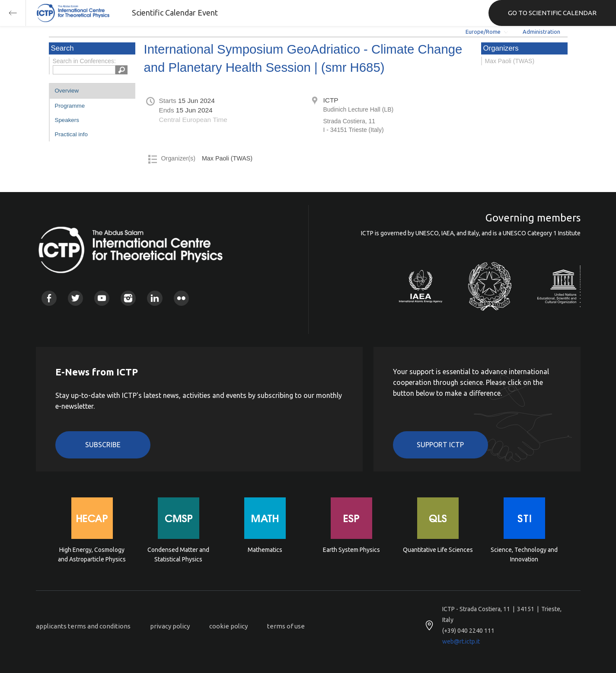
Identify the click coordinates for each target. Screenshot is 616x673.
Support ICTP (440, 445)
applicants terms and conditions (83, 626)
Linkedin (155, 298)
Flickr (181, 298)
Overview (67, 91)
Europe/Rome (483, 32)
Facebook (49, 298)
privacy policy (170, 626)
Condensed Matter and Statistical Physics (178, 554)
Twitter (75, 298)
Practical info (71, 134)
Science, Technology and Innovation (524, 554)
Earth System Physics (351, 550)
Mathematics (265, 550)
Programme (70, 106)
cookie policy (228, 626)
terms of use (286, 626)
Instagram (128, 298)
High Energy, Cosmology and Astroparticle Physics (92, 554)
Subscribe (103, 445)
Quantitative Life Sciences (438, 550)
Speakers (67, 120)
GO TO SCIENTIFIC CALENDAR (552, 13)
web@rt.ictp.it (461, 641)
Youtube (102, 298)
